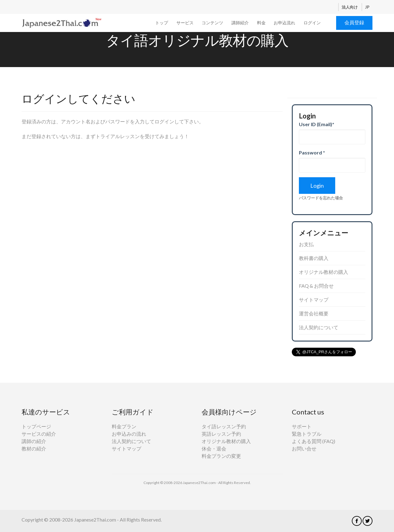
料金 (261, 23)
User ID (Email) (317, 124)
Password (312, 152)
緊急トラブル (307, 434)
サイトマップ (314, 300)
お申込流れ (284, 23)
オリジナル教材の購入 (324, 272)
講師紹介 (240, 23)
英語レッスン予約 (221, 434)
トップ (162, 23)
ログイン (312, 23)
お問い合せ (304, 448)
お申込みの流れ (129, 434)
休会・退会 (214, 448)
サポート (302, 426)
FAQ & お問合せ (316, 286)
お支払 (306, 244)
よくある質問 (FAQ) (314, 441)
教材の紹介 (34, 448)
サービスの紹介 (39, 434)
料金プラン (124, 426)
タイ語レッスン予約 (224, 426)
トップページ (36, 426)
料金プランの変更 (221, 456)
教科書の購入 (314, 258)
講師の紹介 (34, 441)
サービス (185, 23)
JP (367, 7)
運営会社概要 (314, 313)
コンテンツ (212, 23)
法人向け (350, 7)
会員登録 (354, 22)
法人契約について (319, 327)
